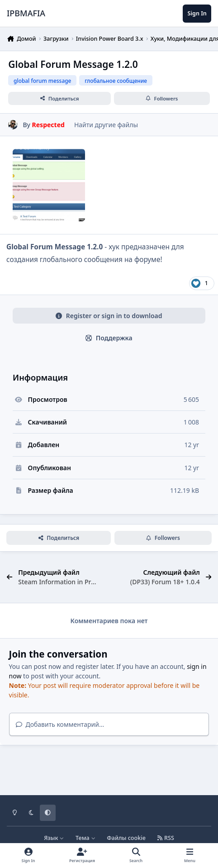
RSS (166, 838)
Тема (85, 838)
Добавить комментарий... (60, 724)
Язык (54, 838)
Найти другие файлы (106, 125)
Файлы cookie (126, 838)
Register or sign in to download (109, 316)
